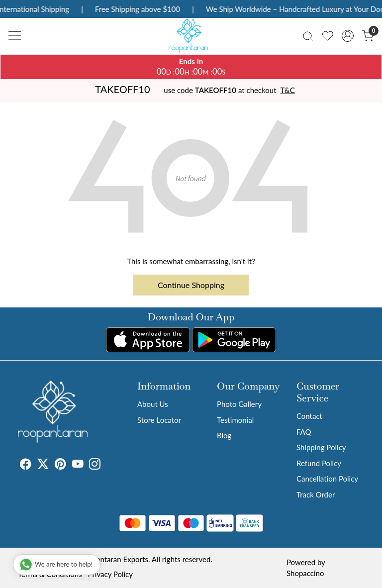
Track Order (316, 494)
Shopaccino (305, 573)
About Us (153, 404)
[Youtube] (78, 465)
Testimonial (235, 420)
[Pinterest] (60, 465)
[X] (43, 465)
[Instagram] (95, 465)
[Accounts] (348, 36)
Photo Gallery (239, 404)
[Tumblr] (106, 465)
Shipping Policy (321, 447)
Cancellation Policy (327, 479)
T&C (288, 90)
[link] (308, 36)
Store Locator (159, 420)
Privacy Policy (110, 574)
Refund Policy (319, 463)
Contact (309, 416)
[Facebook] (26, 465)
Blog (224, 435)
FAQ (304, 432)
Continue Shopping (191, 285)
